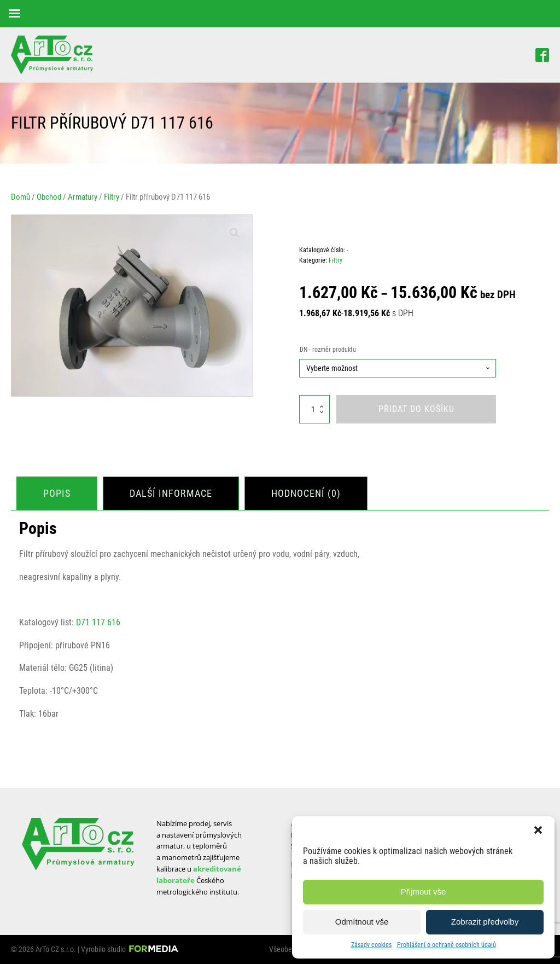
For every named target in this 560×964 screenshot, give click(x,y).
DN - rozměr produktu (328, 350)
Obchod (49, 197)
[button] (538, 830)
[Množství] (314, 409)
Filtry (112, 197)
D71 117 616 (98, 622)
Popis (57, 493)
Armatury (83, 197)
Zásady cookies (371, 945)
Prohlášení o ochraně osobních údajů (447, 945)
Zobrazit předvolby (485, 922)
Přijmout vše (424, 892)
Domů (21, 197)
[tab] (57, 494)
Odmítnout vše (362, 922)
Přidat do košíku (416, 409)
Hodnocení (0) (306, 493)
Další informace (171, 493)
